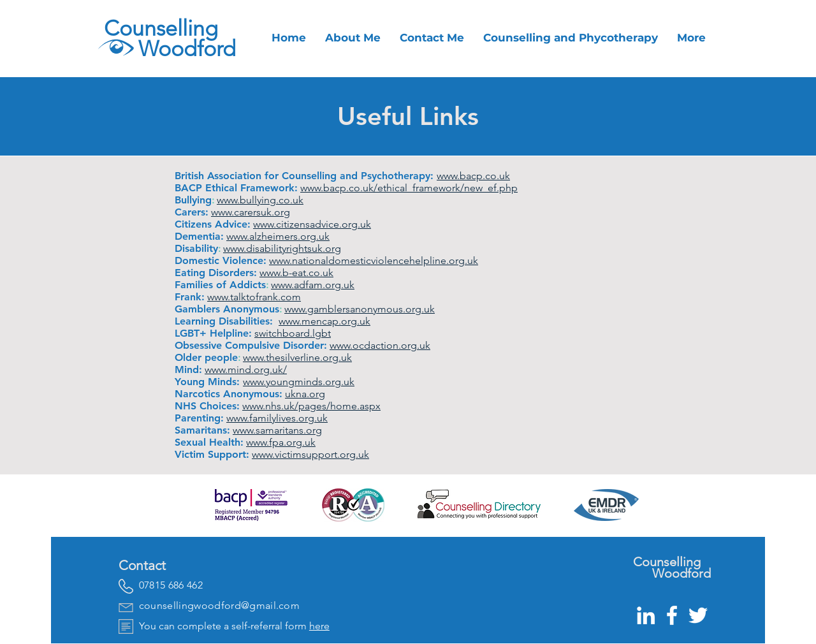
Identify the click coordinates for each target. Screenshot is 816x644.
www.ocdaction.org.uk (380, 345)
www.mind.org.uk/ (246, 370)
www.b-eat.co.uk (296, 273)
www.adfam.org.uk (313, 285)
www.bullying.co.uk (260, 200)
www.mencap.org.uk (324, 321)
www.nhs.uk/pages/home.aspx (311, 406)
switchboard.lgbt (293, 333)
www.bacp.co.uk (473, 176)
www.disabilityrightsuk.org (282, 248)
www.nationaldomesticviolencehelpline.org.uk (374, 260)
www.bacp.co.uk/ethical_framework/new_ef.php (409, 188)
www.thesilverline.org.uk (297, 357)
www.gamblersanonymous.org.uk (360, 309)
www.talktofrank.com (254, 297)
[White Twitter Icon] (698, 615)
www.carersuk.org (251, 212)
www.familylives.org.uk (277, 418)
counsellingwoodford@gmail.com (219, 605)
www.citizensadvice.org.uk (312, 224)
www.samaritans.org (277, 430)
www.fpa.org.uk (281, 442)
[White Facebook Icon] (672, 615)
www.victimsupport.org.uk (310, 454)
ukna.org (305, 394)
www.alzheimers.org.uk (278, 236)
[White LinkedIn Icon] (646, 615)
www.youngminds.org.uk (299, 382)
